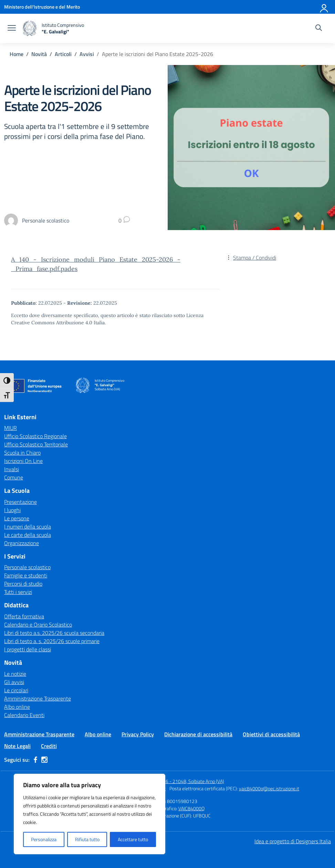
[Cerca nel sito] (319, 29)
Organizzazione (22, 543)
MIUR (11, 428)
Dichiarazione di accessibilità (198, 734)
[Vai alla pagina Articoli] (63, 54)
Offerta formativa (24, 616)
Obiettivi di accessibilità (271, 734)
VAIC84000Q (191, 808)
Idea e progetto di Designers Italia (293, 841)
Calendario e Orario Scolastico (38, 625)
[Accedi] (324, 7)
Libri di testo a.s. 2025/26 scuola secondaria (54, 633)
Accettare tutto (133, 839)
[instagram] (44, 760)
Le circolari (16, 690)
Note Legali (17, 746)
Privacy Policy (138, 734)
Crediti (49, 746)
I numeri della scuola (28, 527)
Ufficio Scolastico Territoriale (36, 444)
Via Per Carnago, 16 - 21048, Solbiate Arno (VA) (177, 781)
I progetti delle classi (28, 649)
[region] (90, 814)
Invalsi (12, 469)
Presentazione (20, 502)
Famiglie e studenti (26, 575)
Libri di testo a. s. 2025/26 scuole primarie (52, 641)
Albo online (17, 707)
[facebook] (35, 760)
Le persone (17, 518)
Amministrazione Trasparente (38, 698)
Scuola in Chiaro (22, 453)
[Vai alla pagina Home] (17, 54)
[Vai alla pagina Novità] (39, 54)
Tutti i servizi (18, 592)
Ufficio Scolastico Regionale (35, 436)
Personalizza (44, 839)
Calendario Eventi (24, 715)
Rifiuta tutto (87, 839)
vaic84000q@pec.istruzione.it (269, 788)
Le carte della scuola (28, 535)
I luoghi (12, 510)
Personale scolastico (27, 567)
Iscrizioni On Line (23, 461)
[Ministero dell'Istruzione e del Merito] (42, 7)
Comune (14, 477)
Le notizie (15, 674)
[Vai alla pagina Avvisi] (87, 54)
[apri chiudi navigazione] (12, 29)
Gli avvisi (14, 682)
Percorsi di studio (23, 584)
